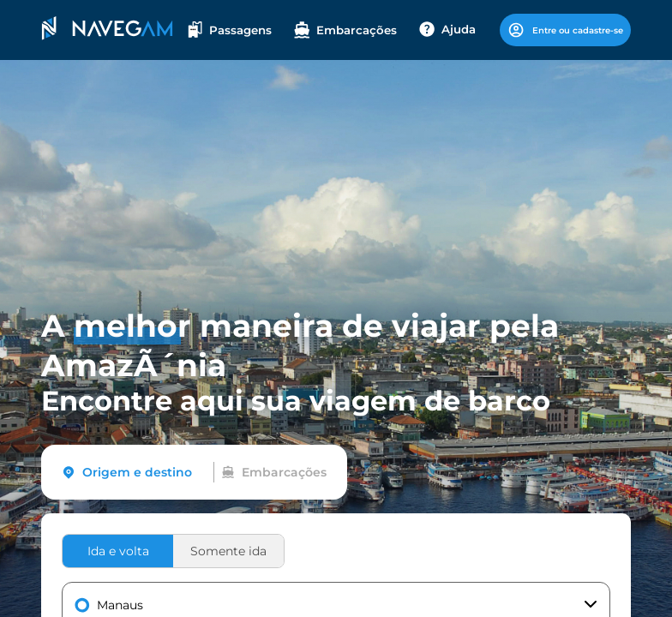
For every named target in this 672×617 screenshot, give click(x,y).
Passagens (230, 30)
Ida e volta (118, 551)
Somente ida (228, 551)
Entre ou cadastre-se (565, 30)
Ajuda (447, 29)
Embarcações (345, 30)
